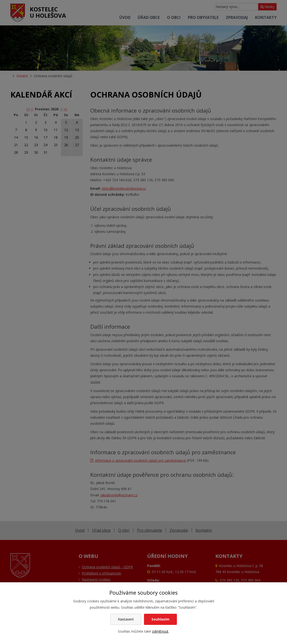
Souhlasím (160, 619)
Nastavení (126, 619)
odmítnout (160, 631)
